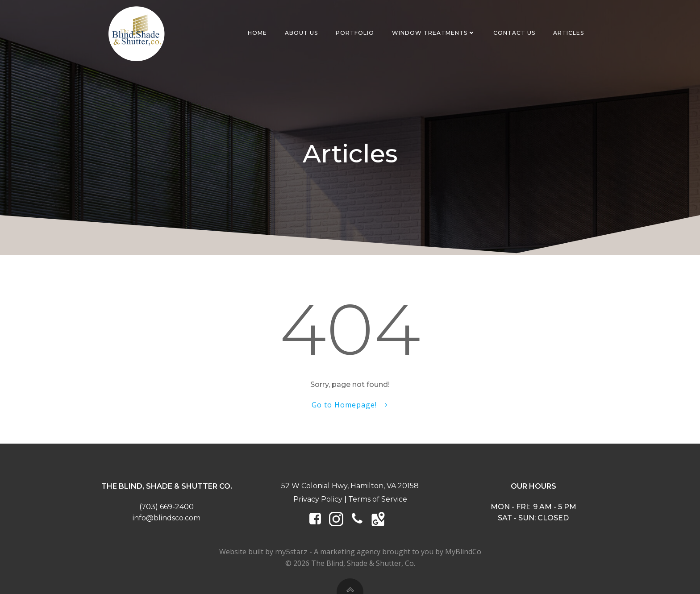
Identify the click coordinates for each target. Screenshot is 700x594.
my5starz (291, 552)
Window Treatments (434, 33)
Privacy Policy (318, 499)
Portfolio (355, 33)
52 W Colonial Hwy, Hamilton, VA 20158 (350, 486)
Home (257, 33)
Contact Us (514, 33)
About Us (301, 33)
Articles (569, 33)
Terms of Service (378, 499)
